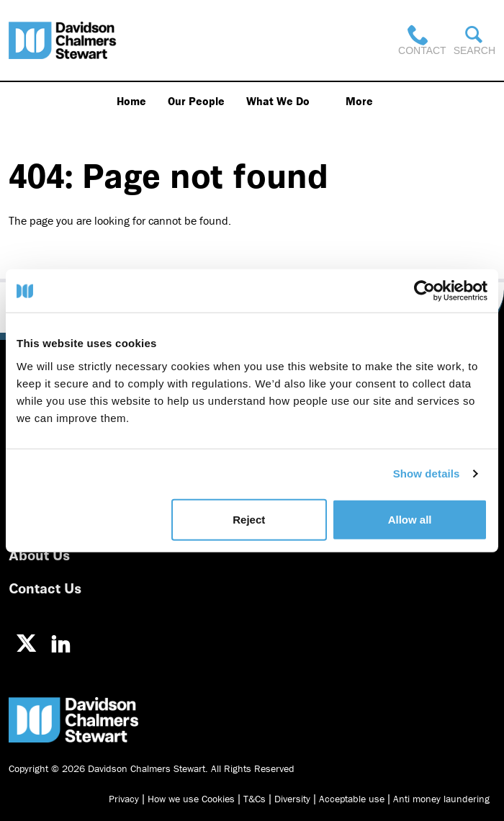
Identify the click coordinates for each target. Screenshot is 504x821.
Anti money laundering (441, 799)
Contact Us (45, 587)
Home (131, 101)
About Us (39, 554)
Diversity (292, 799)
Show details (427, 474)
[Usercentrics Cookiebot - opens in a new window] (424, 291)
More (359, 101)
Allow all (410, 519)
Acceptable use (352, 799)
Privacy (124, 799)
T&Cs (255, 799)
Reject (249, 519)
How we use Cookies (191, 799)
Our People (196, 101)
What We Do (278, 101)
